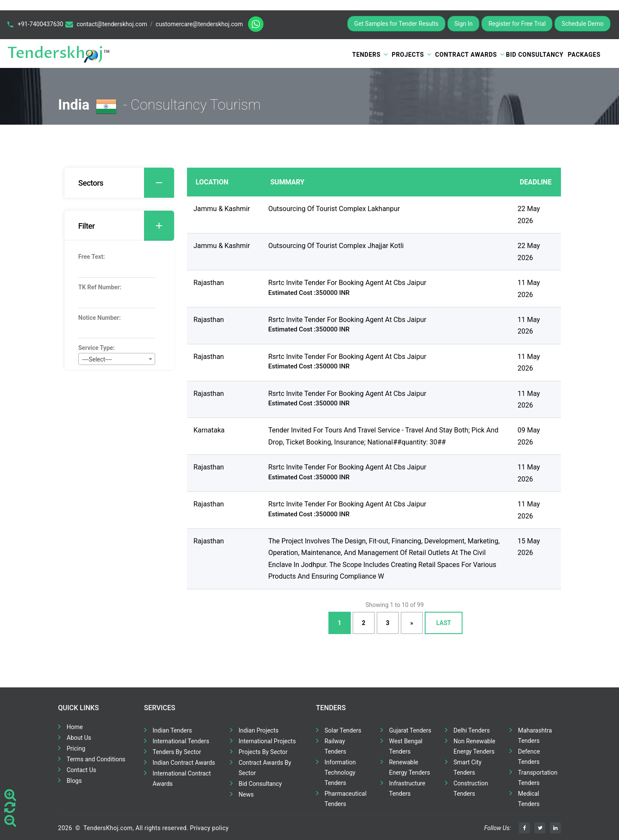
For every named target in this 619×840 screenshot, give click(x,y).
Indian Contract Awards (184, 763)
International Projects (267, 741)
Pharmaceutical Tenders (346, 799)
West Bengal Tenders (406, 746)
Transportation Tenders (538, 778)
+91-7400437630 (40, 24)
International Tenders (181, 741)
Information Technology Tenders (340, 773)
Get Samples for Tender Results (396, 24)
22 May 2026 (529, 215)
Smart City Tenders (467, 767)
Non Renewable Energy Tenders (474, 746)
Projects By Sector (263, 752)
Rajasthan (209, 283)
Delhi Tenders (472, 730)
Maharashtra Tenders (535, 736)
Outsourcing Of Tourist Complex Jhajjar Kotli (336, 246)
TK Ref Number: (100, 287)
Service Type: (97, 348)
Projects (408, 55)
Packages (584, 55)
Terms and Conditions (96, 759)
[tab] (119, 183)
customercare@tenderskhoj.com (199, 24)
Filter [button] (126, 226)
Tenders (366, 55)
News (246, 794)
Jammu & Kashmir (222, 209)
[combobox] (117, 359)
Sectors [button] (126, 183)
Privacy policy (209, 828)
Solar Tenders (343, 730)
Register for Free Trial (517, 24)
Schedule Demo (582, 24)
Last (444, 623)
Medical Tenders (529, 799)
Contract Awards (466, 55)
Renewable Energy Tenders (410, 767)
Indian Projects (259, 730)
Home (75, 727)
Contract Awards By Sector (265, 768)
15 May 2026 (529, 547)
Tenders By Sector (177, 752)
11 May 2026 (529, 288)
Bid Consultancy (535, 55)
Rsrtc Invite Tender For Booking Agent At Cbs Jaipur (347, 283)
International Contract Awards (182, 779)
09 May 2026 (529, 436)
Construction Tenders (471, 788)
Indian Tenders (172, 730)
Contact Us (81, 770)
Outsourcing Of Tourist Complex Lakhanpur (334, 209)
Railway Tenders (335, 746)
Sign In (463, 24)
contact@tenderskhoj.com (112, 24)
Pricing (76, 748)
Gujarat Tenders (410, 730)
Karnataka (209, 430)
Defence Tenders (529, 757)
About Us (79, 738)
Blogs (74, 781)
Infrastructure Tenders (407, 788)
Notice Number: (100, 318)
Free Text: (92, 257)
